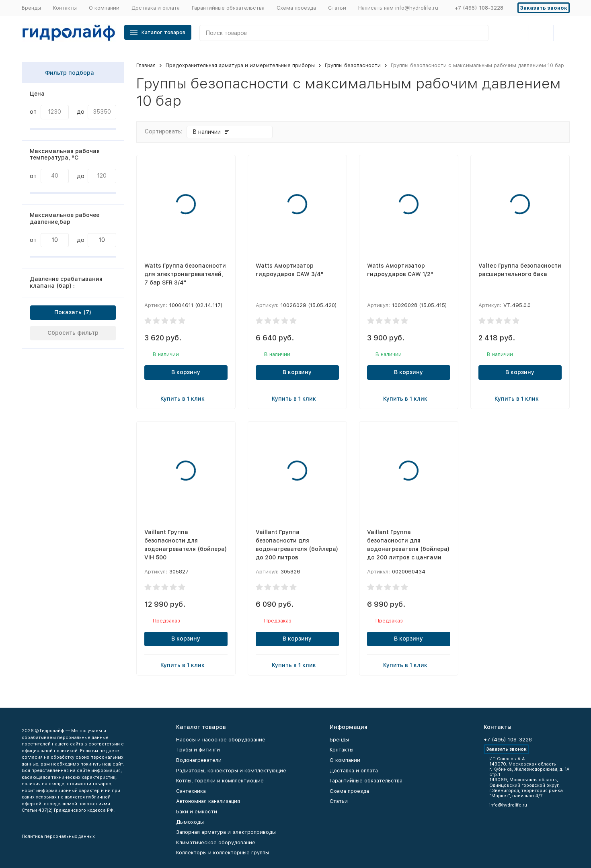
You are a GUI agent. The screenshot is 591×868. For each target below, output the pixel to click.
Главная (146, 65)
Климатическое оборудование (216, 842)
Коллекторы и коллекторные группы (223, 853)
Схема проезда (296, 8)
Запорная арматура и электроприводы (226, 832)
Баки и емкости (197, 812)
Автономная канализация (208, 801)
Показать (68, 312)
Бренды (31, 8)
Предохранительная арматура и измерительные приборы (240, 65)
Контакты (65, 8)
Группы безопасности (353, 65)
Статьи (337, 8)
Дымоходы (190, 822)
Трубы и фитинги (198, 750)
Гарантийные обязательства (228, 8)
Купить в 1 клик (186, 398)
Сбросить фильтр (73, 333)
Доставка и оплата (156, 8)
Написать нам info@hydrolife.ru (398, 8)
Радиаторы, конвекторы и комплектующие (231, 771)
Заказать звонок (544, 8)
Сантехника (191, 791)
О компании (104, 8)
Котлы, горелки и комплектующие (220, 781)
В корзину (186, 372)
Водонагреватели (199, 760)
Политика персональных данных (58, 836)
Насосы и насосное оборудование (221, 740)
